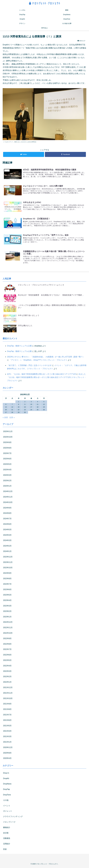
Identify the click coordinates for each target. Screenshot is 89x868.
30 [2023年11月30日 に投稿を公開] (25, 413)
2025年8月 (7, 449)
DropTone (7, 796)
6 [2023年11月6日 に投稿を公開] (6, 405)
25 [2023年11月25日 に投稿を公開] (38, 411)
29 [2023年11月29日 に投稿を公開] (19, 413)
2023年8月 (7, 579)
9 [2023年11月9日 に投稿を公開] (25, 405)
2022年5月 (7, 661)
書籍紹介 (7, 828)
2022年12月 (8, 623)
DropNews (7, 785)
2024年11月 (8, 498)
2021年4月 (7, 732)
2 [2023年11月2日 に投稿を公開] (25, 403)
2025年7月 (7, 454)
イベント (7, 807)
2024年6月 (7, 525)
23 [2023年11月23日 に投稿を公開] (25, 411)
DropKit (6, 779)
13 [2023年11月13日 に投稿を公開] (6, 408)
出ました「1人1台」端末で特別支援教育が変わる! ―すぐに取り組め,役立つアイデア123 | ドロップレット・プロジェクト (47, 378)
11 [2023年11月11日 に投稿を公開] (38, 405)
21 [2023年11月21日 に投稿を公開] (12, 411)
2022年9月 (7, 639)
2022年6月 (7, 656)
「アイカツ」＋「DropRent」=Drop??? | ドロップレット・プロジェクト (38, 361)
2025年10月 (8, 438)
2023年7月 (7, 585)
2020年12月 (8, 748)
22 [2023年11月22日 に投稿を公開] (19, 411)
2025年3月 (7, 476)
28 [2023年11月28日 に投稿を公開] (12, 413)
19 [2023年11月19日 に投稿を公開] (44, 408)
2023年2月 (7, 612)
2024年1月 (7, 552)
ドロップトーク (9, 823)
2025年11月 (8, 432)
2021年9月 (7, 705)
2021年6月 (7, 721)
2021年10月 (8, 699)
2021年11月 (8, 694)
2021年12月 (8, 688)
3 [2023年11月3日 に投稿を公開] (31, 403)
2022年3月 (7, 672)
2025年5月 (7, 465)
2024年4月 (7, 536)
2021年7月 (7, 716)
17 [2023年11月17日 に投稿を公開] (31, 408)
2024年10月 (8, 503)
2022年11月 (8, 628)
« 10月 (5, 418)
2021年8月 (7, 710)
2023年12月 (8, 558)
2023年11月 (8, 563)
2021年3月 (7, 737)
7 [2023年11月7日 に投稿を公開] (12, 405)
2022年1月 (7, 683)
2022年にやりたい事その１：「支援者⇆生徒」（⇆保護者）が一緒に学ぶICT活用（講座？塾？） (46, 358)
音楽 (5, 850)
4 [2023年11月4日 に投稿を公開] (37, 403)
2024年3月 (7, 541)
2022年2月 (7, 678)
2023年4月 (7, 601)
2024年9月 (7, 509)
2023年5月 (7, 596)
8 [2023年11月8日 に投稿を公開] (18, 405)
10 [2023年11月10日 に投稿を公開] (31, 405)
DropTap (6, 790)
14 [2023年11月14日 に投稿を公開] (12, 408)
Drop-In (6, 774)
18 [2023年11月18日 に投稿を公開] (38, 408)
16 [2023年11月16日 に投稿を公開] (25, 408)
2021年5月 (7, 727)
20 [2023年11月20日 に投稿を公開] (6, 411)
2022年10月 (8, 634)
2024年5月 (7, 530)
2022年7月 (7, 650)
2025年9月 (7, 443)
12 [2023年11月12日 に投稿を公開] (44, 405)
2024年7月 (7, 520)
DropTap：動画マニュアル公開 (19, 347)
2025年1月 (7, 487)
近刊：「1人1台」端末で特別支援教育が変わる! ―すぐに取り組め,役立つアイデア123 (41, 375)
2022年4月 (7, 667)
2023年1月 (7, 618)
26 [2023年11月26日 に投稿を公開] (44, 411)
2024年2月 (7, 547)
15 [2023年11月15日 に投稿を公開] (19, 408)
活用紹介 (7, 845)
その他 (6, 801)
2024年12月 (8, 492)
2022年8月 (7, 645)
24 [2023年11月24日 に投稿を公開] (31, 411)
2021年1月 (7, 743)
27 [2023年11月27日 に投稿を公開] (6, 413)
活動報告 (7, 839)
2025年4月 (7, 470)
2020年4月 (7, 759)
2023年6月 (7, 590)
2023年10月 (8, 569)
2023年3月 (7, 607)
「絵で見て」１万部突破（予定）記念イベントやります (29, 366)
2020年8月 (7, 754)
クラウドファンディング (13, 817)
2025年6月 (7, 460)
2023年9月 (7, 574)
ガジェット (8, 812)
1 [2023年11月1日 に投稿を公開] (18, 403)
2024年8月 (7, 514)
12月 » (12, 418)
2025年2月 (7, 481)
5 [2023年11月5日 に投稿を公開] (44, 403)
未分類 (6, 834)
